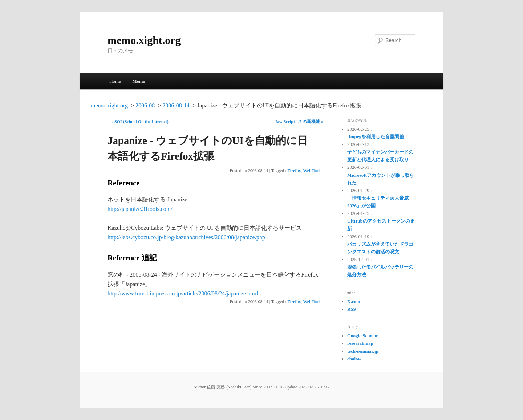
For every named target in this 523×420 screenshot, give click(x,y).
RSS (352, 309)
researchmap (360, 343)
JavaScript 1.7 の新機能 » (299, 122)
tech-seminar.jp (363, 351)
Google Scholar (363, 336)
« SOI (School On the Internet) (140, 122)
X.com (354, 301)
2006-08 (145, 105)
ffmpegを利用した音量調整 (376, 137)
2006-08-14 (176, 105)
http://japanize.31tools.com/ (140, 209)
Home (115, 81)
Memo (139, 81)
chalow (354, 359)
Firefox (294, 171)
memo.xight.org (144, 40)
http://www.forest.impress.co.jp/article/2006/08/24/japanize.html (183, 293)
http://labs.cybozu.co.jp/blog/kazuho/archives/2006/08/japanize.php (186, 237)
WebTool (311, 171)
